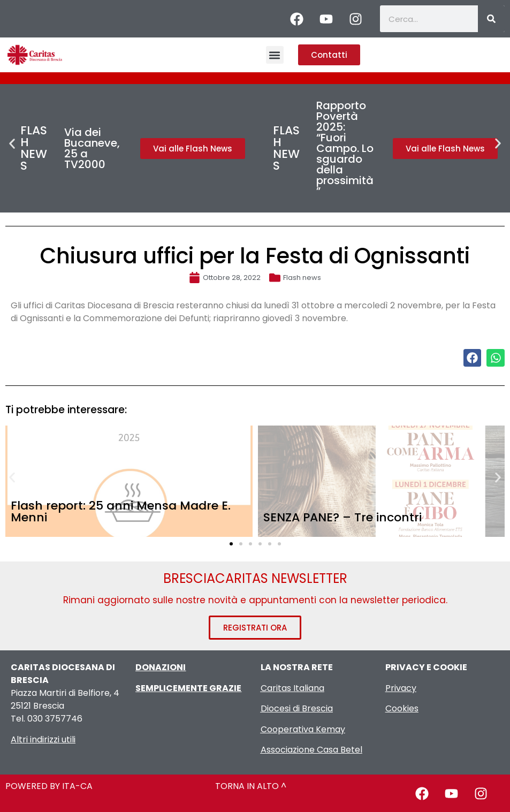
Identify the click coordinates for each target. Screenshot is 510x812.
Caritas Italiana (292, 688)
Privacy (401, 688)
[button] (275, 55)
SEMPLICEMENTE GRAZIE (188, 688)
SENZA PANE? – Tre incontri (342, 517)
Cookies (402, 708)
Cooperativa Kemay (303, 729)
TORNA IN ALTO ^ (251, 786)
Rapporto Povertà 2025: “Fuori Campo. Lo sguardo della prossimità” (345, 148)
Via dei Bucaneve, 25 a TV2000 (92, 148)
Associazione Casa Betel (311, 750)
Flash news (302, 278)
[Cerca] (491, 19)
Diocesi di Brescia (297, 708)
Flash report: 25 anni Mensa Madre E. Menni (121, 511)
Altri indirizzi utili (43, 739)
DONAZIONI (161, 667)
